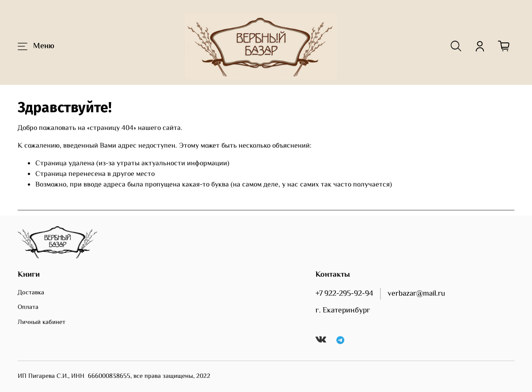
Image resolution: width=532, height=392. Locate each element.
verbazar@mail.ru (416, 294)
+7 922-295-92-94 (344, 294)
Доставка (31, 293)
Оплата (28, 308)
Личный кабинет (42, 323)
